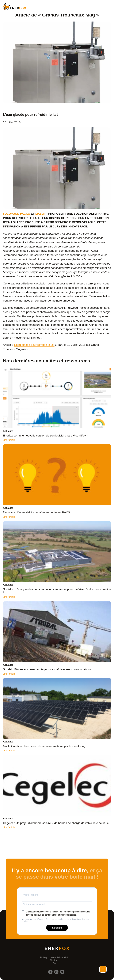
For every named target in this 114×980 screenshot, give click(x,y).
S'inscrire (57, 928)
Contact (54, 960)
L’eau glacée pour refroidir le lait (34, 345)
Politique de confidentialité (54, 958)
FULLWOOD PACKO (17, 214)
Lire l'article (9, 440)
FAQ (54, 963)
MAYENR (41, 214)
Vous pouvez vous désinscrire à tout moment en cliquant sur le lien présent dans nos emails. (55, 920)
